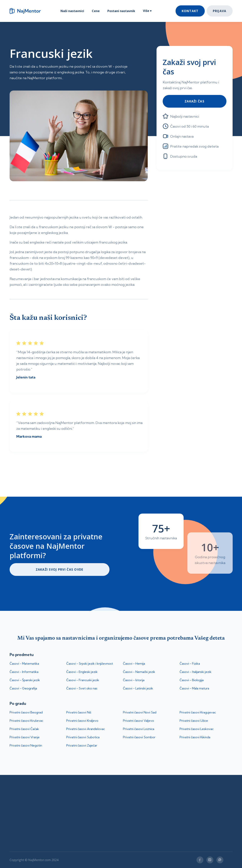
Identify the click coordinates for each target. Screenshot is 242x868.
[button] (147, 11)
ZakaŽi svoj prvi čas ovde (60, 570)
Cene (96, 11)
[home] (27, 11)
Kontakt (190, 11)
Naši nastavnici (72, 11)
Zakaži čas (194, 101)
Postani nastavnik (121, 11)
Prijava (220, 11)
